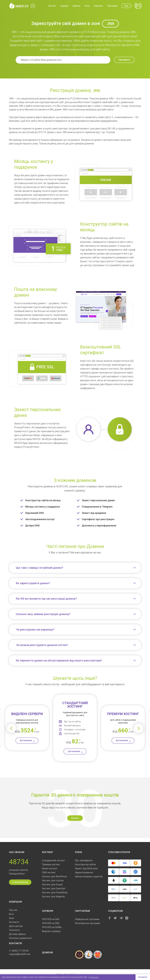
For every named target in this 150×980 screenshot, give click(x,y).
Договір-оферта (17, 934)
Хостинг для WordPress (54, 876)
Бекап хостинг (50, 868)
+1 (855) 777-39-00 (19, 951)
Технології (14, 930)
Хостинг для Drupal (52, 884)
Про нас (13, 910)
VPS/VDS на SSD (51, 923)
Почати (75, 821)
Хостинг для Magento (53, 897)
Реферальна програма (87, 919)
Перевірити (122, 60)
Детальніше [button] (93, 977)
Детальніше (26, 742)
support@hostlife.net (20, 954)
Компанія (98, 6)
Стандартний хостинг (54, 860)
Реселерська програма (87, 923)
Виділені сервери (51, 931)
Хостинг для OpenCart (54, 889)
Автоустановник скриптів (89, 876)
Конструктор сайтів (85, 864)
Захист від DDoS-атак (86, 868)
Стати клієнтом (20, 882)
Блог (11, 914)
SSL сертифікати (84, 860)
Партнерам (112, 6)
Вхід (126, 6)
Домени (76, 6)
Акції (12, 918)
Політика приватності (21, 938)
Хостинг (52, 6)
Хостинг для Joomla (53, 880)
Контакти (14, 922)
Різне (87, 6)
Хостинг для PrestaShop (55, 893)
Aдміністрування (84, 872)
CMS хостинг (49, 872)
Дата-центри (16, 926)
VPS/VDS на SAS (51, 919)
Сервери (64, 6)
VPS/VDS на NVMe (52, 927)
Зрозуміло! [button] (142, 977)
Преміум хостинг (51, 864)
